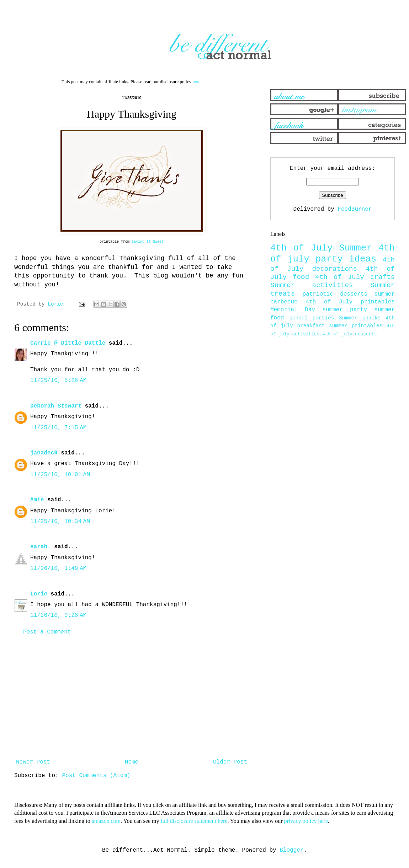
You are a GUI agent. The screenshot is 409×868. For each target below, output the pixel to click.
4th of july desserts (350, 334)
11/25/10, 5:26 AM (58, 381)
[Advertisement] (132, 697)
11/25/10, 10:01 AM (60, 475)
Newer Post (33, 762)
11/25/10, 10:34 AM (60, 522)
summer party (345, 310)
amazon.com (106, 821)
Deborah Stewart (56, 406)
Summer (355, 248)
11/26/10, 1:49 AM (58, 568)
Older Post (230, 762)
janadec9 (44, 453)
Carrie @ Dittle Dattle (68, 343)
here (196, 82)
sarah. (41, 547)
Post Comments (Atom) (96, 776)
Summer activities (312, 285)
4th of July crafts (355, 277)
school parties (312, 318)
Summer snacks (360, 318)
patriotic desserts (335, 294)
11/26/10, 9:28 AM (58, 615)
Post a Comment (47, 632)
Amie (37, 500)
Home (132, 762)
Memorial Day (293, 310)
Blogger (291, 850)
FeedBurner (355, 209)
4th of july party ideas (333, 254)
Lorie (39, 594)
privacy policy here (306, 821)
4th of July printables (350, 302)
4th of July (301, 248)
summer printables (356, 326)
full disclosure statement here (194, 821)
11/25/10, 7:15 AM (58, 428)
